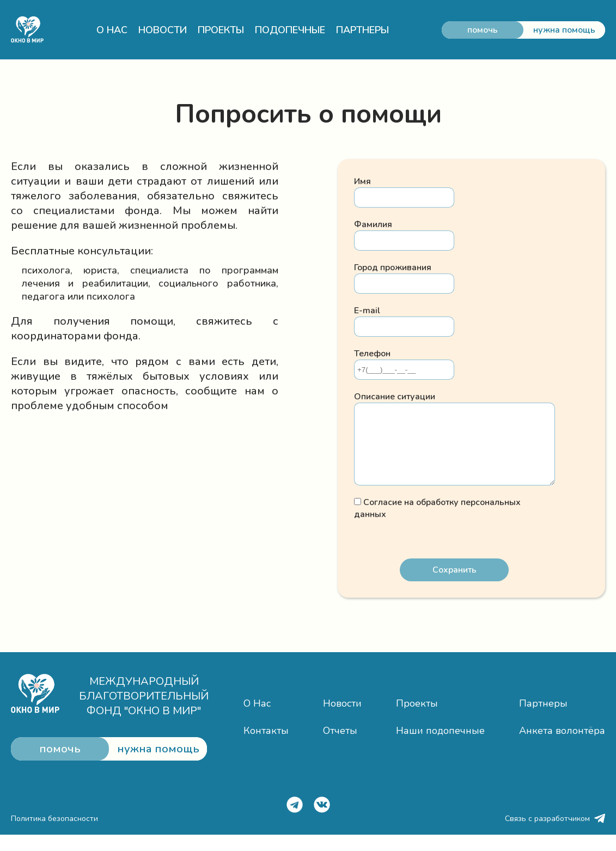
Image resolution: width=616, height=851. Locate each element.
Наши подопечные (440, 747)
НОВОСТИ (163, 30)
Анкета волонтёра (562, 747)
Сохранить (455, 586)
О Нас (257, 720)
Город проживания (393, 268)
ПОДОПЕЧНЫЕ (290, 30)
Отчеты (340, 747)
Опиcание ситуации (395, 397)
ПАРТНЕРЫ (362, 30)
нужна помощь (564, 30)
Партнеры (543, 720)
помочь (483, 30)
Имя (362, 181)
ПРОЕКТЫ (221, 30)
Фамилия (373, 224)
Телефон (372, 354)
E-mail (367, 311)
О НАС (112, 30)
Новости (342, 720)
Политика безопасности (54, 835)
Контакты (266, 747)
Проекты (417, 720)
